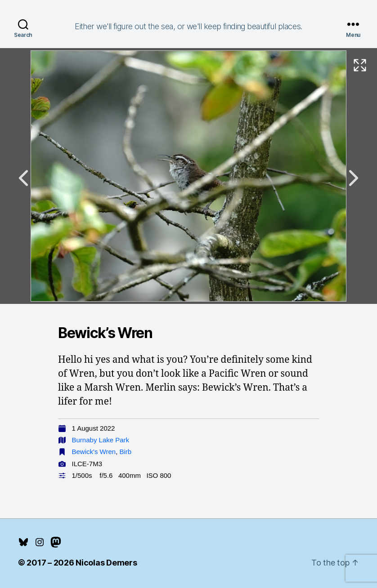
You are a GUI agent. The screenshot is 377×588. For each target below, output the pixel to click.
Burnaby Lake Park (101, 440)
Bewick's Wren (94, 452)
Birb (125, 452)
